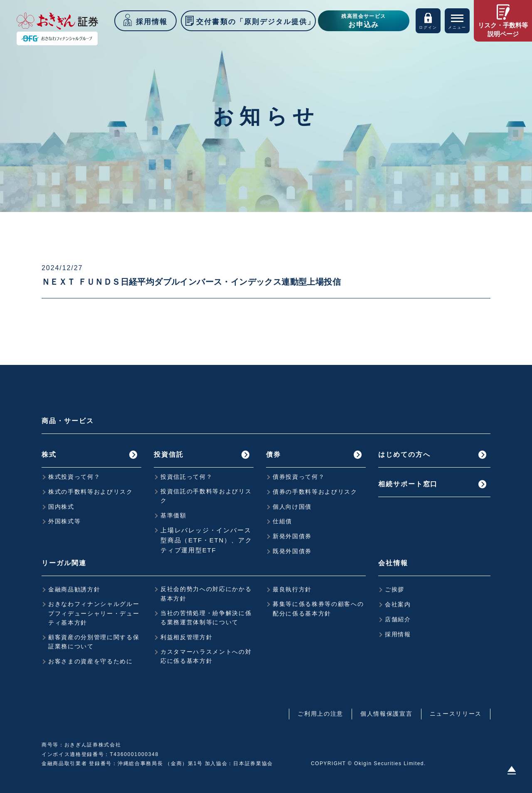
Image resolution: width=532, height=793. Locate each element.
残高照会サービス (364, 22)
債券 (273, 454)
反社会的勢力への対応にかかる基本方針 (206, 594)
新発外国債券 (292, 536)
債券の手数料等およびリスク (315, 492)
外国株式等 (64, 521)
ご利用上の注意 (320, 714)
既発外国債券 (292, 551)
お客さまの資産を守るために (91, 661)
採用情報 (398, 634)
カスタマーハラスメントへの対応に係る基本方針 (206, 656)
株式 (49, 454)
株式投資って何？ (74, 477)
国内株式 (61, 507)
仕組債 (282, 521)
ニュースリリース (456, 714)
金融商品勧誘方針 (74, 589)
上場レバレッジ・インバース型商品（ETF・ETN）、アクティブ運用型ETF (206, 540)
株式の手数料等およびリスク (91, 492)
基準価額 (174, 515)
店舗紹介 (398, 619)
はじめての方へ (404, 454)
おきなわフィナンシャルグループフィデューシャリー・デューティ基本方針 (94, 613)
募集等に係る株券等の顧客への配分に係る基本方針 (318, 608)
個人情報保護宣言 (386, 714)
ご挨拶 (395, 589)
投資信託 (169, 454)
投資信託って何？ (186, 477)
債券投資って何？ (299, 477)
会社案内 (398, 604)
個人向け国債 (292, 507)
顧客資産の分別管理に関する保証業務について (94, 642)
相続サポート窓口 (408, 484)
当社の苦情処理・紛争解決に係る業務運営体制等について (206, 618)
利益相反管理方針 (186, 637)
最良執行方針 (292, 589)
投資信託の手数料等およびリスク (206, 496)
